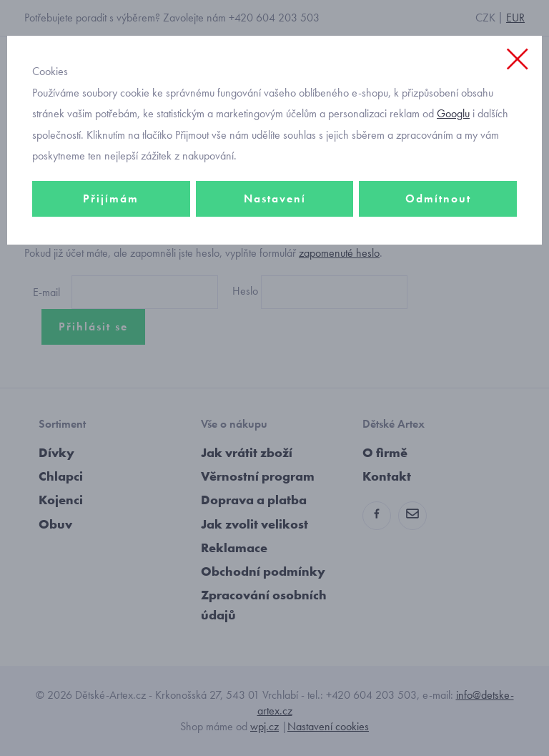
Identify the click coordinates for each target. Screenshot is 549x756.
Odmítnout (438, 198)
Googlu (453, 113)
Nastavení (275, 198)
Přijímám (111, 198)
